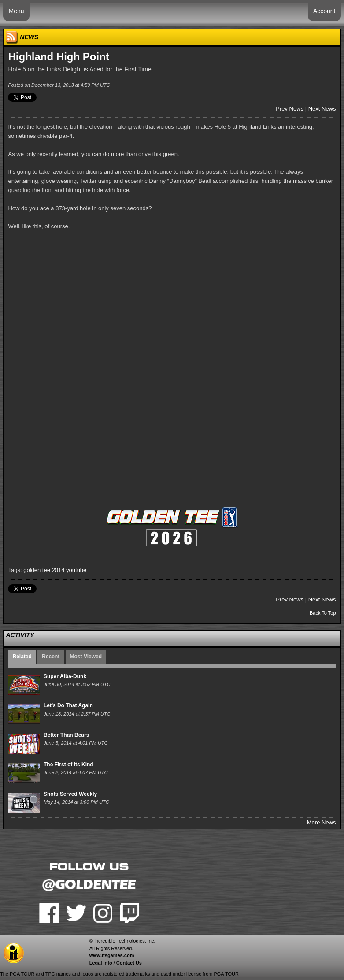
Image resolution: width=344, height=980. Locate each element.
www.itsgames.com (112, 955)
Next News (322, 109)
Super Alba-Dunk (65, 676)
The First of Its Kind (68, 765)
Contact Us (129, 963)
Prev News (290, 109)
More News (322, 822)
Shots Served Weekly (70, 794)
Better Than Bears (66, 735)
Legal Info (101, 963)
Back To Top (323, 613)
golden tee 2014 (44, 570)
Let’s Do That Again (68, 705)
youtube (76, 570)
